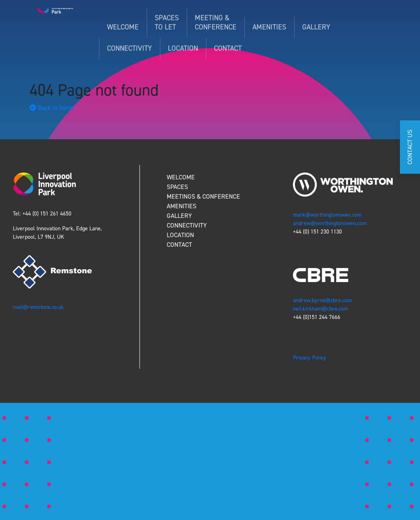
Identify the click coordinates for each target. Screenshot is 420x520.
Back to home (52, 108)
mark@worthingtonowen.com (327, 215)
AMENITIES (182, 206)
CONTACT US (410, 147)
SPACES (177, 187)
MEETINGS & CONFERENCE (203, 196)
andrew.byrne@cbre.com (322, 300)
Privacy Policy (310, 358)
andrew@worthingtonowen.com (330, 223)
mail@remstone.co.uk (39, 307)
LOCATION (180, 235)
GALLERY (179, 216)
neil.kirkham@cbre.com (321, 309)
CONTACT (179, 245)
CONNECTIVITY (187, 225)
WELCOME (181, 177)
